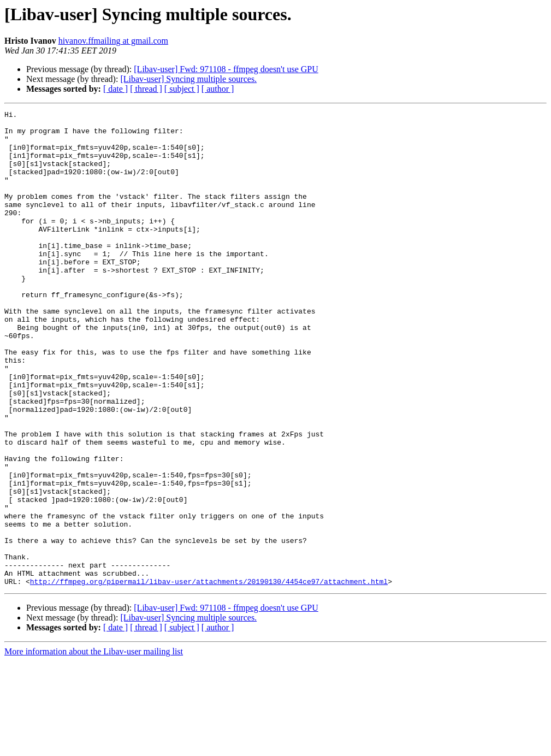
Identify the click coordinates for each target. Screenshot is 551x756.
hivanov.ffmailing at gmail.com (113, 41)
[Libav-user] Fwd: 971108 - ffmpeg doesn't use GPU (226, 69)
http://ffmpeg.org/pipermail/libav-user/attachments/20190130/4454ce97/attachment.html (209, 676)
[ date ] (115, 89)
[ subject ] (182, 89)
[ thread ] (146, 89)
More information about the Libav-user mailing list (94, 746)
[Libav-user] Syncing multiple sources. (188, 79)
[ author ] (218, 89)
